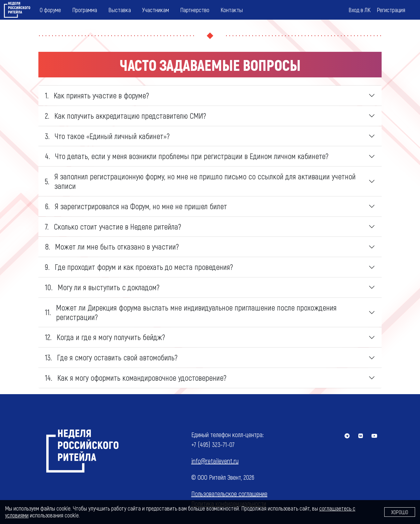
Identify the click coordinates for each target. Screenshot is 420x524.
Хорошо (400, 512)
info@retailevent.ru (215, 461)
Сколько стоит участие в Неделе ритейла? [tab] (113, 227)
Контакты (232, 10)
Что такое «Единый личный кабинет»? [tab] (107, 136)
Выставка (120, 10)
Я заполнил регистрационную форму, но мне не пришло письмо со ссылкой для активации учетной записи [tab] (200, 181)
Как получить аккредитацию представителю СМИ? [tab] (126, 116)
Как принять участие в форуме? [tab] (97, 95)
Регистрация (391, 10)
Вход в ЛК (359, 10)
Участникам (156, 10)
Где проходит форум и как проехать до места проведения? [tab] (139, 267)
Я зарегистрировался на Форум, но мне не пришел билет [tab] (136, 206)
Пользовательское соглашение (229, 494)
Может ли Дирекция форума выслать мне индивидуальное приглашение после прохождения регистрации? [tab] (191, 312)
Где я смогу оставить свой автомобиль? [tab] (111, 357)
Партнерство (195, 10)
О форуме (50, 10)
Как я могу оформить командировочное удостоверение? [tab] (136, 378)
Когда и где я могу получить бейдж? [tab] (105, 337)
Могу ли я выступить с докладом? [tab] (102, 287)
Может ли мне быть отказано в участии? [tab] (112, 247)
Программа (85, 10)
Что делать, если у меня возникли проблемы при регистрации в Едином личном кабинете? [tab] (187, 156)
